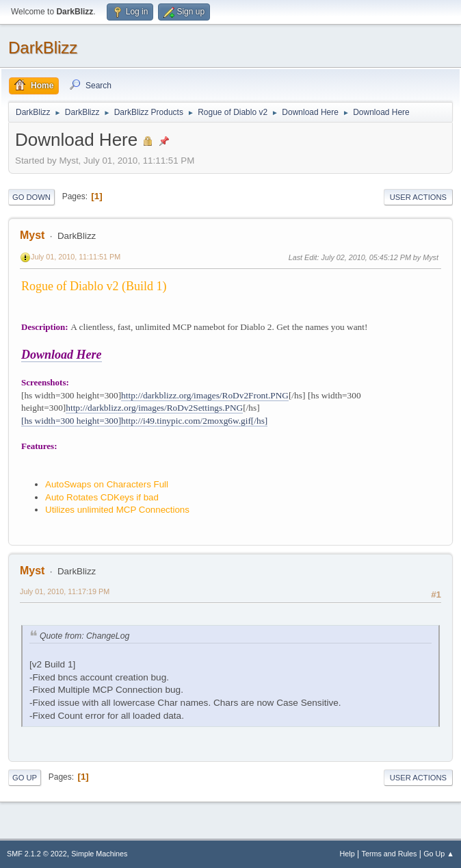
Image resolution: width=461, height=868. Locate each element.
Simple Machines (99, 854)
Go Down (31, 197)
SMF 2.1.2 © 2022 (37, 854)
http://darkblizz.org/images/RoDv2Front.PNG (205, 395)
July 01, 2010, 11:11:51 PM (76, 257)
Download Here (62, 355)
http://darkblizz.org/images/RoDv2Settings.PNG (154, 408)
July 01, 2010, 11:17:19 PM (65, 591)
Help (347, 854)
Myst (32, 235)
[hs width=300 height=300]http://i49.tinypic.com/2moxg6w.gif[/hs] (144, 421)
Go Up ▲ (439, 854)
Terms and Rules (390, 854)
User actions (418, 197)
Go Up (25, 778)
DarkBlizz (43, 48)
